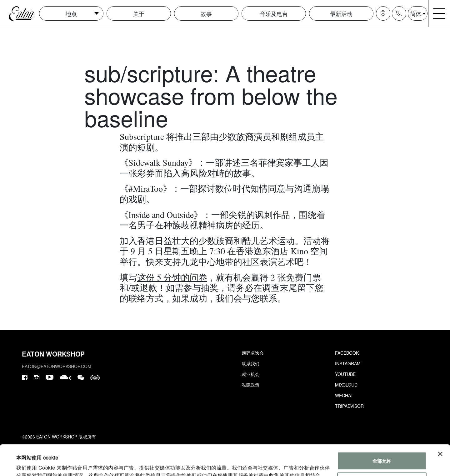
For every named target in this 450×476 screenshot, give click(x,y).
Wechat (344, 395)
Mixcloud (346, 385)
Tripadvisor (349, 406)
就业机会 (251, 374)
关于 (139, 13)
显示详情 (26, 464)
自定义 (382, 452)
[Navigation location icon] (383, 13)
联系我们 (251, 363)
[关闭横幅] (440, 425)
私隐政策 (251, 385)
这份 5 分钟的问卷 (172, 277)
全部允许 (382, 432)
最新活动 (341, 13)
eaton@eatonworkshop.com (57, 366)
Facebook (347, 353)
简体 (416, 13)
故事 (206, 13)
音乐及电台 (274, 13)
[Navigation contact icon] (399, 13)
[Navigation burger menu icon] (439, 13)
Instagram (348, 363)
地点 (71, 13)
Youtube (345, 374)
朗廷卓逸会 (253, 353)
